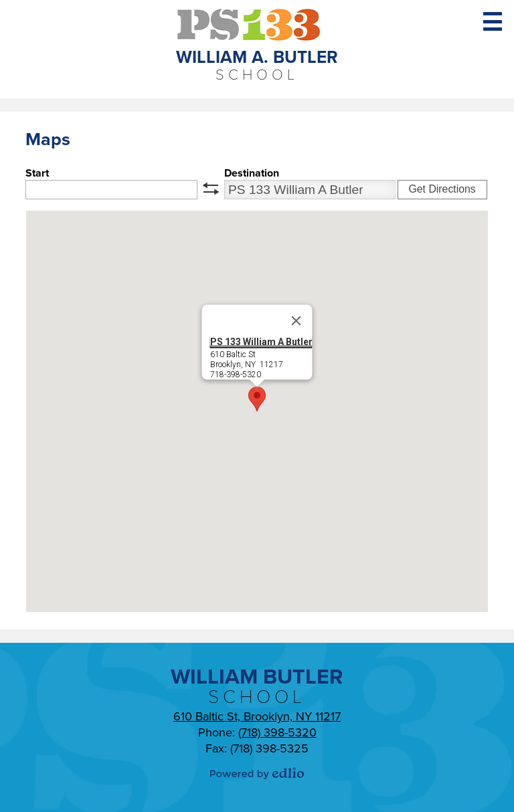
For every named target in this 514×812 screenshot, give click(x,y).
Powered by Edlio (257, 773)
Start (37, 173)
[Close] (296, 321)
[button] (257, 399)
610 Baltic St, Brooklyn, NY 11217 (257, 716)
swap (211, 189)
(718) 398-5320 (277, 732)
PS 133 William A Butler (261, 342)
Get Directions (442, 189)
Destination (252, 173)
